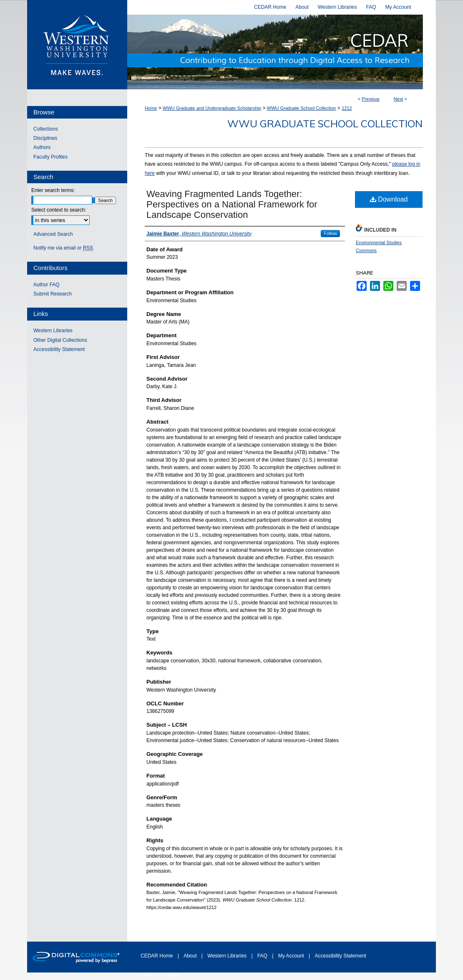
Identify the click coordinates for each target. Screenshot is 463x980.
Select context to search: (59, 210)
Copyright (171, 975)
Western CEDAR (282, 52)
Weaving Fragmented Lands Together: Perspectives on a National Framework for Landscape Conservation (232, 204)
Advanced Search (53, 234)
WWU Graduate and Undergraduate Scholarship (212, 108)
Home (151, 108)
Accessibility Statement (59, 349)
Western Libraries (53, 331)
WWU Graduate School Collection (302, 108)
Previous (371, 99)
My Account (292, 956)
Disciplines (45, 138)
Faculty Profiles (50, 157)
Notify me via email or (63, 248)
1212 (347, 108)
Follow (330, 233)
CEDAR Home (157, 956)
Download (389, 199)
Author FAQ (47, 285)
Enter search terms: (53, 190)
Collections (46, 129)
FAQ (263, 956)
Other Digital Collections (60, 340)
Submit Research (53, 294)
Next (399, 99)
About (191, 956)
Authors (42, 147)
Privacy (148, 975)
